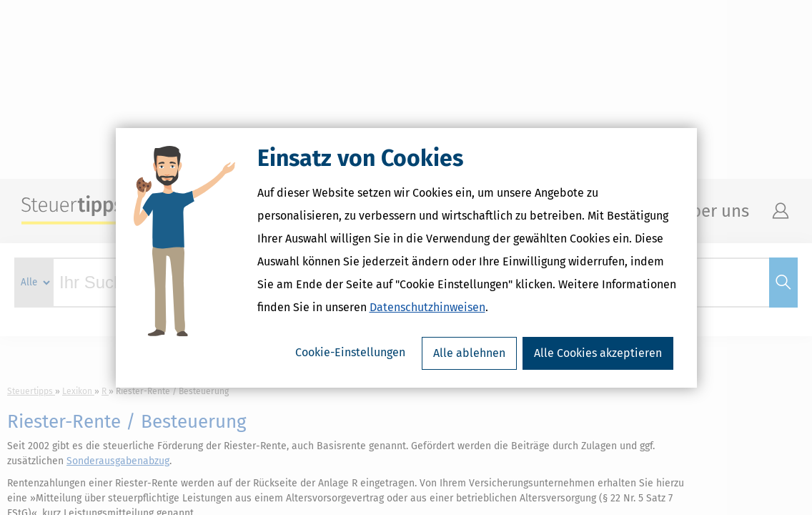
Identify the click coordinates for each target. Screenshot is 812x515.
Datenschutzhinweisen (427, 307)
